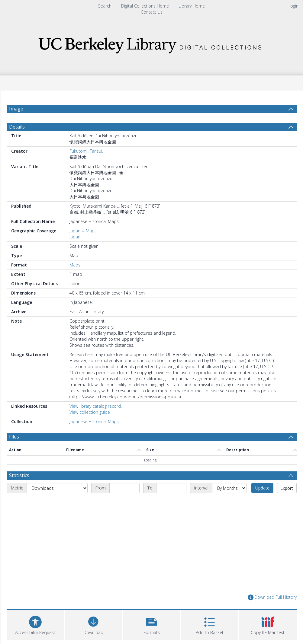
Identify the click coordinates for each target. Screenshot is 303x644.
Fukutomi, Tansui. (86, 151)
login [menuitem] (294, 6)
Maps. (75, 265)
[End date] (171, 488)
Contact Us (152, 12)
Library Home (192, 6)
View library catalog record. (96, 406)
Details (17, 127)
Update (262, 488)
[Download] (93, 624)
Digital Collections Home (145, 6)
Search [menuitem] (105, 6)
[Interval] (229, 488)
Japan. (75, 237)
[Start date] (124, 488)
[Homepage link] (152, 44)
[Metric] (57, 488)
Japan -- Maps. (84, 231)
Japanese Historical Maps (94, 421)
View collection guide (90, 412)
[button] (151, 624)
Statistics (19, 475)
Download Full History (272, 597)
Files (14, 437)
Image (16, 109)
